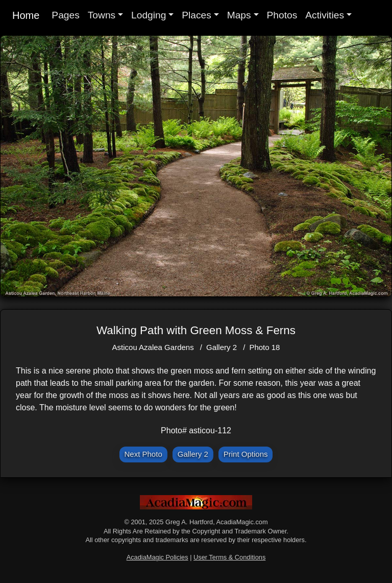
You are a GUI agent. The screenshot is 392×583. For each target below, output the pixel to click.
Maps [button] (239, 15)
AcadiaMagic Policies (157, 557)
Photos (282, 15)
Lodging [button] (149, 15)
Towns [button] (102, 15)
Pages (65, 15)
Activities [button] (325, 15)
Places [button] (197, 15)
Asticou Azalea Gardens (153, 347)
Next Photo (143, 454)
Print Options (246, 454)
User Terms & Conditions (229, 557)
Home (26, 15)
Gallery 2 (222, 347)
